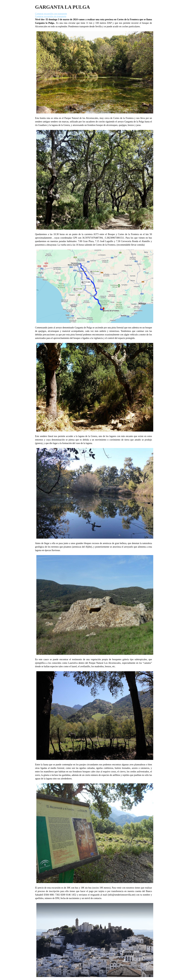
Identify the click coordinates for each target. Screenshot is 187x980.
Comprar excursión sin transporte (51, 16)
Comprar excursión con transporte (51, 14)
